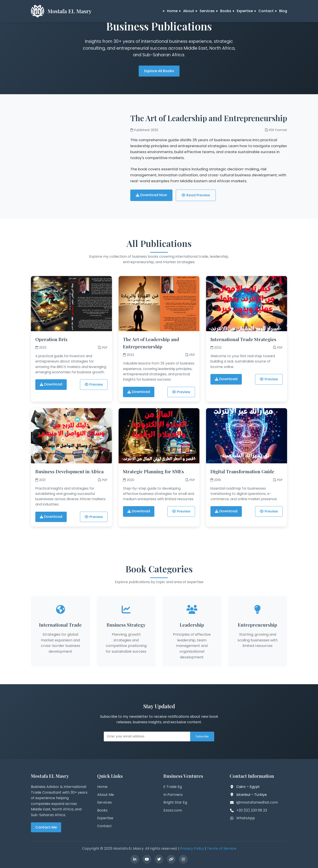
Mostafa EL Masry (70, 11)
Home (172, 11)
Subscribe (202, 736)
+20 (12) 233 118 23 (252, 810)
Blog (283, 11)
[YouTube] (147, 859)
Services (207, 11)
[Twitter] (159, 859)
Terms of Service (222, 848)
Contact (266, 11)
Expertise (245, 11)
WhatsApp (246, 818)
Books (226, 11)
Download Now (151, 195)
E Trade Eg (173, 787)
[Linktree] (171, 859)
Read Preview (196, 195)
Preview (94, 384)
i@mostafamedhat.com (257, 802)
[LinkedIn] (135, 859)
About (189, 11)
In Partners (173, 795)
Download (51, 384)
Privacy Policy (192, 848)
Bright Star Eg (175, 802)
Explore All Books (159, 71)
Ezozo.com (173, 810)
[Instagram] (183, 859)
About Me (106, 795)
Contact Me (46, 827)
